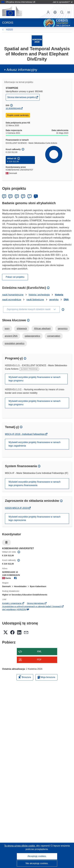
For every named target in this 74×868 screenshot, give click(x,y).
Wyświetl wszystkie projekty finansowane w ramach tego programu (35, 379)
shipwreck (22, 328)
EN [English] (10, 196)
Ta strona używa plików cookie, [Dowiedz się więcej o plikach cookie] (20, 846)
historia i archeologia (39, 295)
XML (39, 651)
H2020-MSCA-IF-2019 (17, 508)
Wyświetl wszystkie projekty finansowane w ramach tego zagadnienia (35, 444)
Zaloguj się (48, 12)
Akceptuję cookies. (37, 856)
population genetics (15, 343)
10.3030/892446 (13, 108)
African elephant (42, 328)
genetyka (54, 300)
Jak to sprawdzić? (63, 2)
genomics (63, 328)
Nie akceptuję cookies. (37, 863)
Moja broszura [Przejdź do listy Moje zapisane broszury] (46, 677)
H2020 (9, 30)
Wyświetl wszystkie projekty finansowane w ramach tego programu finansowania (35, 484)
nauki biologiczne (35, 300)
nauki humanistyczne (13, 295)
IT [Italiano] (29, 196)
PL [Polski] (36, 196)
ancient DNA (11, 336)
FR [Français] (23, 196)
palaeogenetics (32, 336)
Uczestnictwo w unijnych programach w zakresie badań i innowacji (33, 606)
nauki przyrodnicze (12, 300)
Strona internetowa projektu (21, 98)
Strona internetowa (37, 603)
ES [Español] (17, 196)
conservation (54, 336)
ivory (7, 328)
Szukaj (62, 12)
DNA (66, 300)
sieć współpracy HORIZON (16, 609)
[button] (55, 12)
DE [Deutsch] (4, 196)
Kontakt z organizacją (13, 603)
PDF (39, 660)
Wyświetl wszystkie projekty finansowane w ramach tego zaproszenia (35, 518)
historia (59, 295)
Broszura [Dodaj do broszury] (25, 677)
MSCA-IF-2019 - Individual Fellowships (25, 434)
